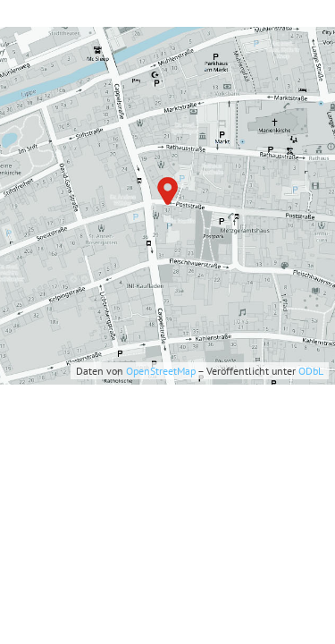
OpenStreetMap (161, 371)
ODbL (311, 371)
